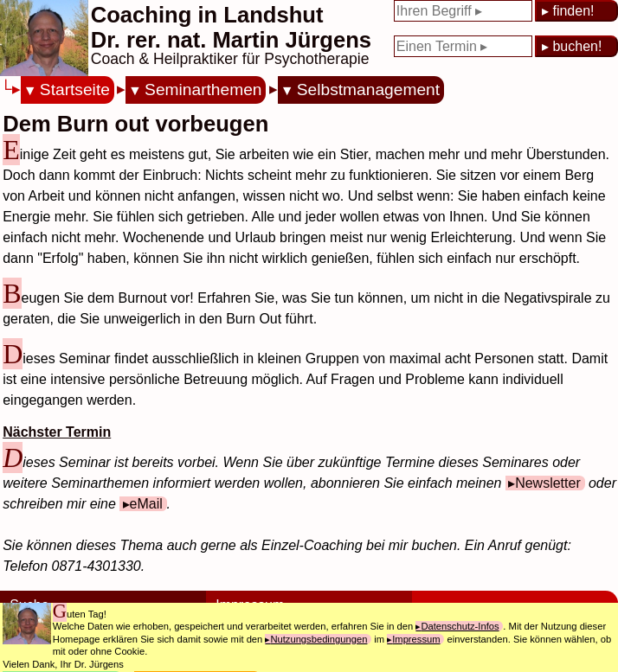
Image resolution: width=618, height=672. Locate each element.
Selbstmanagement (368, 90)
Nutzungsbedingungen (319, 639)
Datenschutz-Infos (460, 626)
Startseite (75, 90)
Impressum (416, 639)
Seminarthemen (203, 90)
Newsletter (548, 483)
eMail (146, 504)
